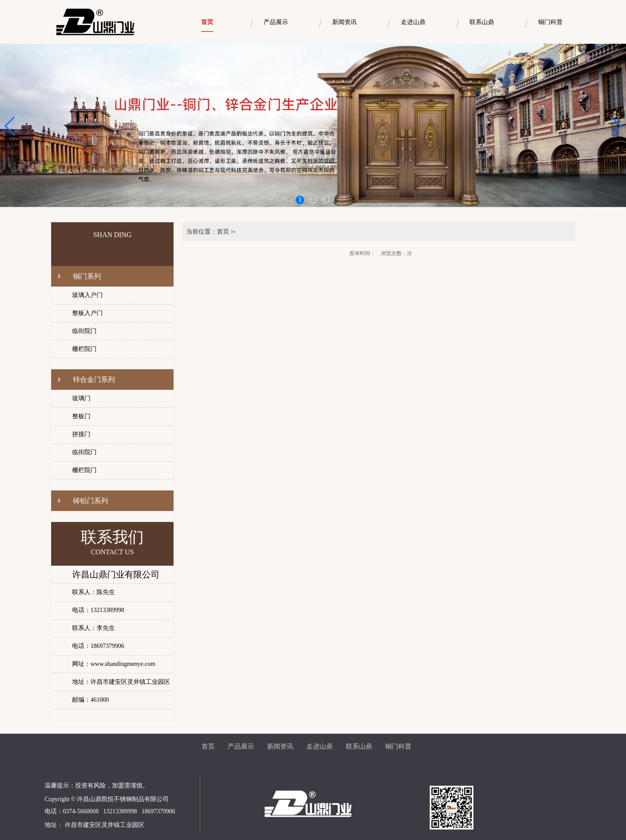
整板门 (81, 416)
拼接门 (81, 434)
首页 (223, 232)
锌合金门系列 (94, 380)
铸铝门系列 (90, 501)
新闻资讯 (280, 746)
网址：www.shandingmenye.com (114, 664)
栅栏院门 (84, 349)
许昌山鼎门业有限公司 (116, 574)
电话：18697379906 (98, 646)
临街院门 (84, 331)
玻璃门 (81, 398)
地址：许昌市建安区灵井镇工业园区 (121, 682)
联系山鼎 (359, 746)
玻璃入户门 (87, 295)
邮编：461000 (90, 700)
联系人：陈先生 (94, 592)
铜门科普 (398, 746)
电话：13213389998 (98, 610)
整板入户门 (87, 313)
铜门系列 (87, 276)
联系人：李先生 (94, 628)
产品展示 (241, 746)
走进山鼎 (320, 746)
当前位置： (202, 232)
